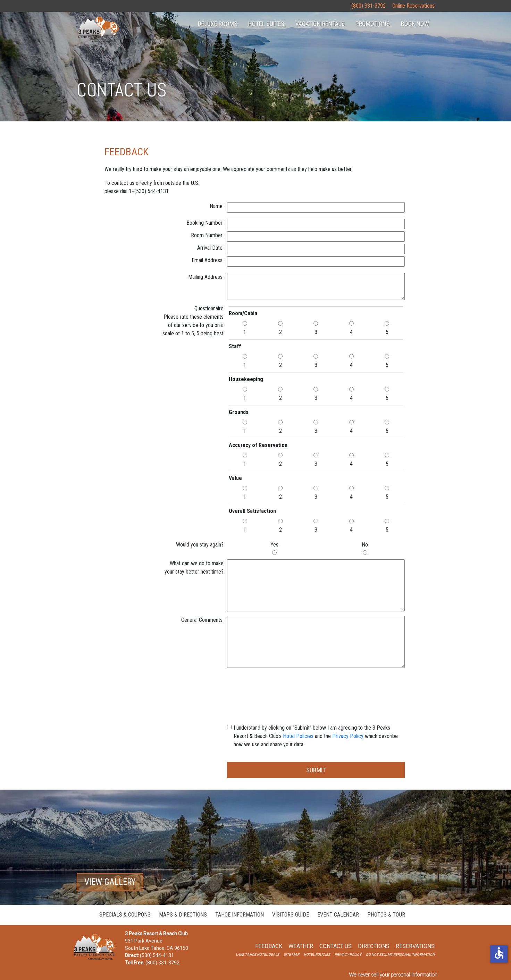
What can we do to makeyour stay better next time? (194, 568)
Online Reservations (413, 6)
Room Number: (207, 235)
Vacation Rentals (320, 24)
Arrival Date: (210, 248)
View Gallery (110, 882)
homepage (98, 30)
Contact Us (336, 946)
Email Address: (208, 260)
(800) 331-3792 (368, 6)
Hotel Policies (298, 736)
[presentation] (316, 686)
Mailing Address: (206, 277)
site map (291, 955)
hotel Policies (317, 955)
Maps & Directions (183, 915)
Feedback (269, 946)
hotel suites (266, 24)
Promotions (373, 24)
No (365, 545)
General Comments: (202, 620)
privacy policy (348, 955)
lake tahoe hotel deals (257, 955)
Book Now (415, 24)
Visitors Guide (291, 915)
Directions (374, 946)
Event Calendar (338, 915)
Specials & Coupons (125, 915)
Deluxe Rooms (218, 24)
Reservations (415, 946)
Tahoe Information (240, 915)
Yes (274, 545)
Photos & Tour (386, 915)
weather (301, 946)
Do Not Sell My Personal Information (400, 955)
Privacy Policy (348, 736)
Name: (217, 206)
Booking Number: (205, 223)
